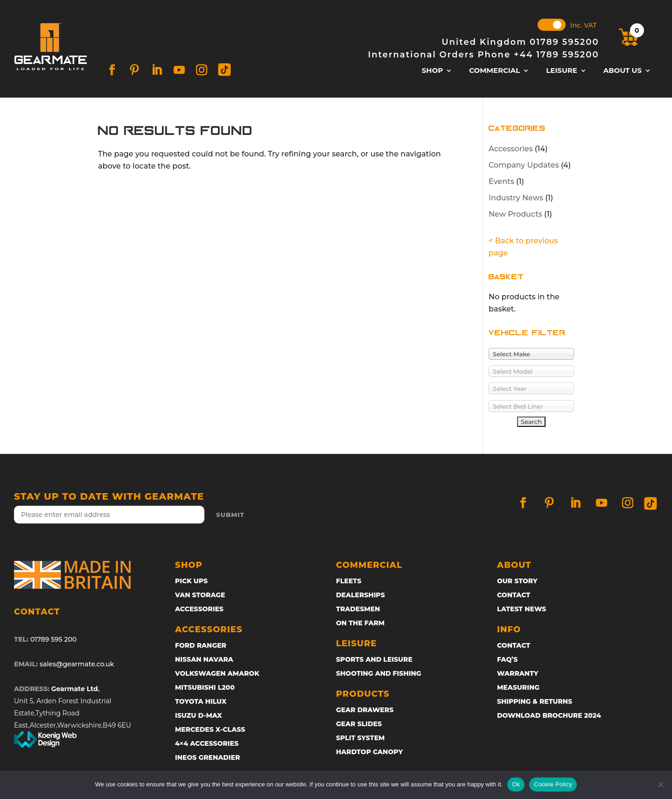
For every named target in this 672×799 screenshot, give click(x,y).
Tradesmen (358, 609)
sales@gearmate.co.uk (77, 664)
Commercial (494, 71)
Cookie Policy (553, 784)
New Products (515, 214)
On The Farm (360, 623)
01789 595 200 (53, 639)
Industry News (516, 198)
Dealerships (360, 595)
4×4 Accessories (207, 744)
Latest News (521, 609)
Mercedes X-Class (210, 730)
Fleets (349, 581)
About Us (623, 71)
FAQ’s (507, 660)
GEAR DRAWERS (365, 710)
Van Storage (200, 595)
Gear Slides (359, 724)
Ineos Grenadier (207, 758)
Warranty (518, 674)
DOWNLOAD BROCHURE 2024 (549, 716)
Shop (432, 71)
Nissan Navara (204, 660)
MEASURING (518, 688)
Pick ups (191, 581)
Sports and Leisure (374, 660)
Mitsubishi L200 (205, 688)
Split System (360, 738)
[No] (660, 785)
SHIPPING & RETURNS (535, 702)
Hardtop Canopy (369, 752)
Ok (516, 784)
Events (501, 181)
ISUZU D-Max (199, 716)
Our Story (517, 581)
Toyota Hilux (201, 702)
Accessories (511, 149)
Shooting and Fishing (378, 674)
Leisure (562, 71)
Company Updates (524, 165)
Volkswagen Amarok (217, 674)
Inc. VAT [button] (584, 25)
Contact (514, 595)
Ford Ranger (201, 646)
